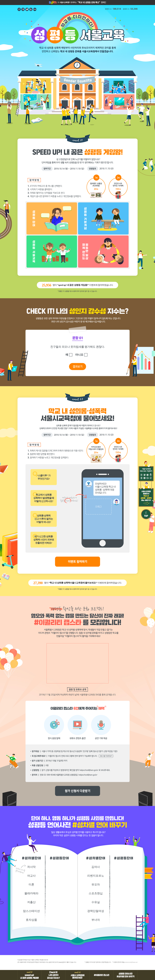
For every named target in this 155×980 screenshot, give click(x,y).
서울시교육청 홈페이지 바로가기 (61, 3)
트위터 (27, 9)
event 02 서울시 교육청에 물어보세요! (78, 975)
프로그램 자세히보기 (106, 756)
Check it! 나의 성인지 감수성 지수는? (54, 975)
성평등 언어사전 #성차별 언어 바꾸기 (126, 975)
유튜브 (148, 475)
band (31, 9)
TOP (146, 514)
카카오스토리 (23, 9)
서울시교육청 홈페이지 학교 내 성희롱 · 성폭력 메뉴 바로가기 (146, 497)
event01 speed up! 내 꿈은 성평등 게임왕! (30, 975)
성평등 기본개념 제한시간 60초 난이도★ (103, 218)
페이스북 (19, 9)
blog (35, 9)
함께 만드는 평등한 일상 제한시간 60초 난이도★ (103, 252)
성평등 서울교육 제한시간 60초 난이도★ (52, 252)
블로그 (148, 478)
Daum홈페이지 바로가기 (50, 3)
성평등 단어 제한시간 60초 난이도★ (52, 218)
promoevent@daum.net (131, 962)
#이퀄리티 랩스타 (102, 975)
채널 (144, 478)
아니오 (79, 355)
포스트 (151, 475)
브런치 (151, 478)
